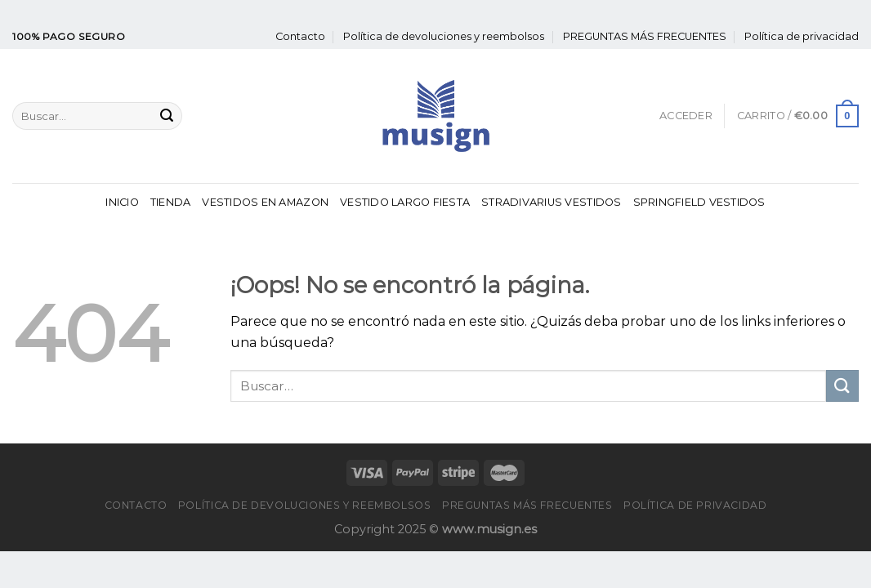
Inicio (122, 202)
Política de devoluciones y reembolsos (444, 36)
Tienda (171, 202)
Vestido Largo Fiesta (405, 202)
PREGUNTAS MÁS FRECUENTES (645, 36)
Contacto (300, 36)
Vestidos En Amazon (265, 202)
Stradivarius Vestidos (551, 202)
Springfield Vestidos (699, 202)
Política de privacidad (802, 36)
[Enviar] (167, 116)
